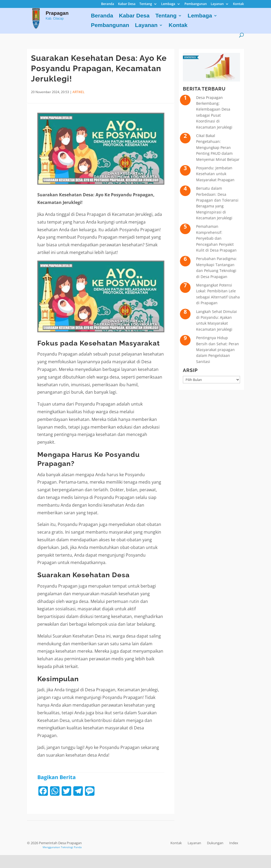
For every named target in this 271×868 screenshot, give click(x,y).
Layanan (217, 4)
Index (234, 843)
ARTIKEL (78, 92)
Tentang (146, 4)
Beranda (108, 4)
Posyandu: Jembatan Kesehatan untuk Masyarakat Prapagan (215, 174)
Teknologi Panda (71, 847)
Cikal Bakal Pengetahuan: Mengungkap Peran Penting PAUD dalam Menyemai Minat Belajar (218, 147)
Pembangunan (196, 4)
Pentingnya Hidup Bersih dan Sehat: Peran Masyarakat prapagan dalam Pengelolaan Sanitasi (218, 350)
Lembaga (168, 4)
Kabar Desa (127, 4)
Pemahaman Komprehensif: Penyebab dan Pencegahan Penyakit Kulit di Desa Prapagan (216, 238)
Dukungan (215, 843)
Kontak (238, 4)
